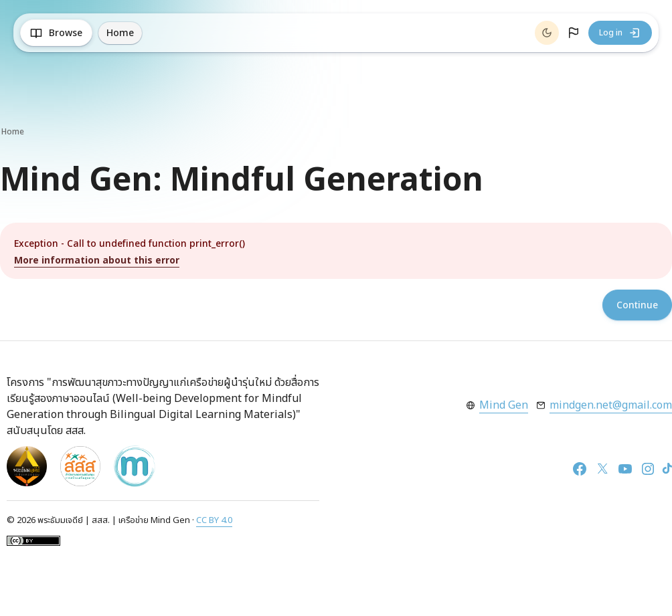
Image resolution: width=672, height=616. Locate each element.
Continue (637, 305)
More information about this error (97, 261)
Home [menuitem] (120, 33)
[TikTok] (667, 469)
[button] (574, 33)
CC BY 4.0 (214, 520)
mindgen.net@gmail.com (611, 405)
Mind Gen (504, 405)
